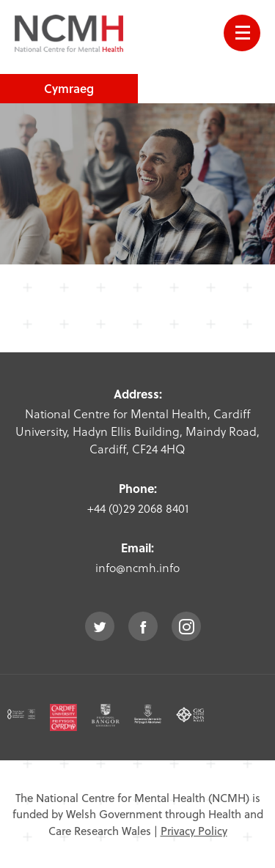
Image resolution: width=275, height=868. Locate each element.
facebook (143, 626)
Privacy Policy (194, 831)
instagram (186, 626)
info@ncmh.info (137, 567)
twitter (100, 626)
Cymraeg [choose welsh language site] (69, 88)
